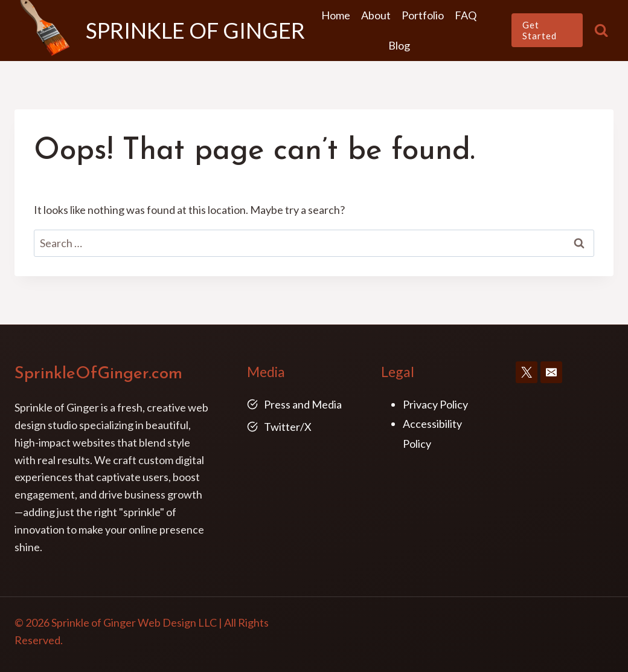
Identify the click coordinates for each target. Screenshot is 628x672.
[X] (527, 372)
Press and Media (303, 404)
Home (336, 15)
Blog (399, 45)
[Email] (551, 372)
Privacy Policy (435, 404)
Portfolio (423, 15)
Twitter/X (288, 427)
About (376, 15)
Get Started (540, 30)
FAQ (466, 15)
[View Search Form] (601, 31)
